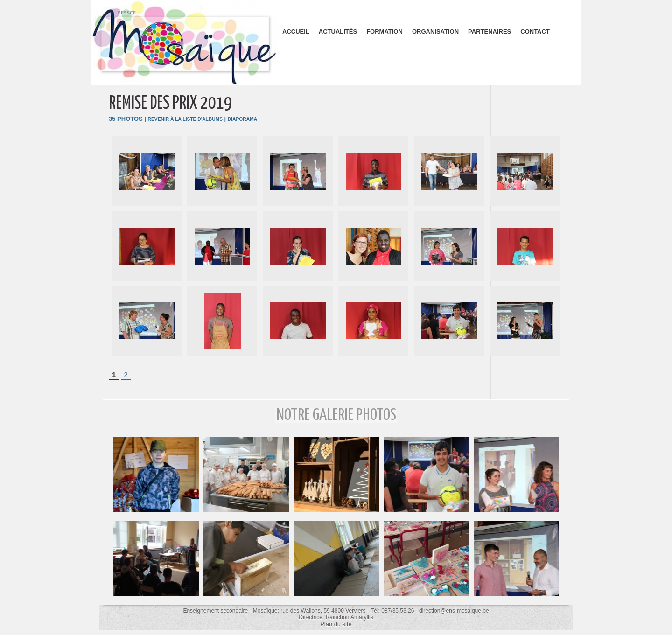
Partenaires (490, 31)
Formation (385, 31)
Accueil (296, 31)
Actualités (338, 31)
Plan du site (336, 625)
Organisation (435, 31)
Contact (535, 31)
